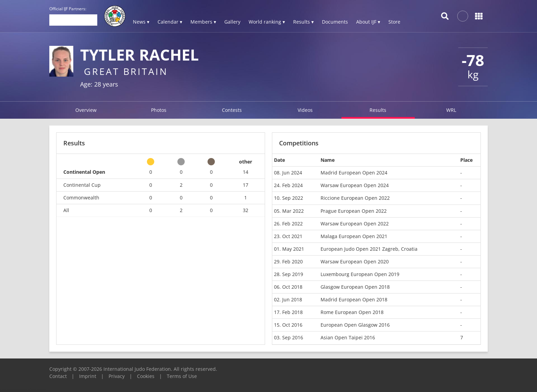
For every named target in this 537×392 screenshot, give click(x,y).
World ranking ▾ (267, 22)
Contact (58, 376)
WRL (451, 110)
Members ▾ (203, 22)
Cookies (146, 376)
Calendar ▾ (170, 22)
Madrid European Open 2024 (354, 173)
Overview (86, 110)
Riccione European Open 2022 (355, 198)
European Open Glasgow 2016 (355, 325)
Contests (232, 110)
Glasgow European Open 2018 (355, 287)
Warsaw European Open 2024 (355, 185)
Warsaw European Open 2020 (355, 262)
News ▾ (141, 22)
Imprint (88, 376)
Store (394, 22)
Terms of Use (182, 376)
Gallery (232, 22)
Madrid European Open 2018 (354, 299)
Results (378, 110)
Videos (305, 110)
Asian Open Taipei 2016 (348, 337)
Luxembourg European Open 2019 (360, 274)
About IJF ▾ (368, 22)
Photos (159, 110)
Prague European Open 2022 (354, 211)
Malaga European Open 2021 (354, 236)
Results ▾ (303, 22)
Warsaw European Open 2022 (355, 224)
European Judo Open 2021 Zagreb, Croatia (369, 249)
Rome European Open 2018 (352, 312)
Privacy (117, 376)
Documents (335, 22)
